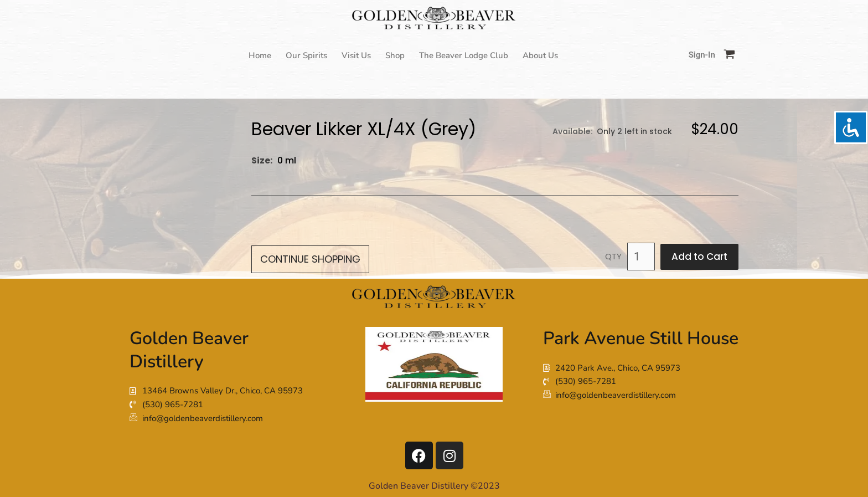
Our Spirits (306, 55)
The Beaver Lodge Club (464, 55)
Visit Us (356, 55)
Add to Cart (699, 257)
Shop (395, 55)
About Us (540, 55)
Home (260, 55)
